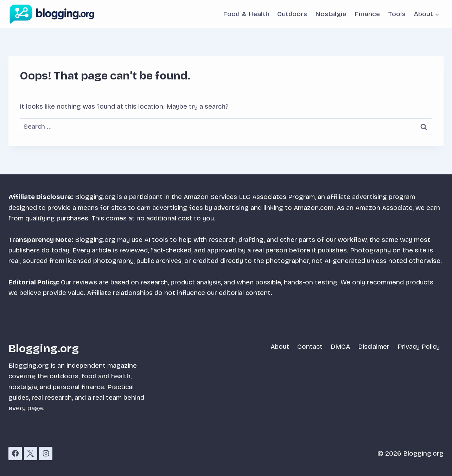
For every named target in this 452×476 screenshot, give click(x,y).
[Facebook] (15, 454)
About (280, 346)
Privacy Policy (419, 346)
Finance (367, 14)
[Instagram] (46, 454)
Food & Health (246, 14)
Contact (310, 346)
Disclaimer (374, 346)
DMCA (340, 346)
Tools (397, 14)
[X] (31, 454)
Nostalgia (331, 14)
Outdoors (292, 14)
